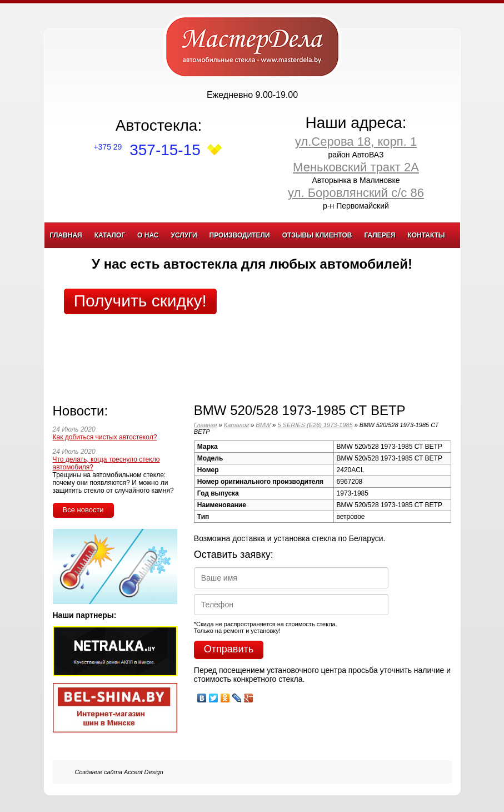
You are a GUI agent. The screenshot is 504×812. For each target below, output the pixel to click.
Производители (240, 235)
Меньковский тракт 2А (356, 167)
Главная (66, 235)
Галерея (380, 235)
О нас (148, 235)
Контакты (426, 235)
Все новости (83, 510)
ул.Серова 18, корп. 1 (356, 142)
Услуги (184, 235)
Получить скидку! (140, 301)
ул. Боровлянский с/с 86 (356, 193)
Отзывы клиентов (317, 235)
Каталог (110, 235)
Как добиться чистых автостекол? (105, 437)
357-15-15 (147, 150)
